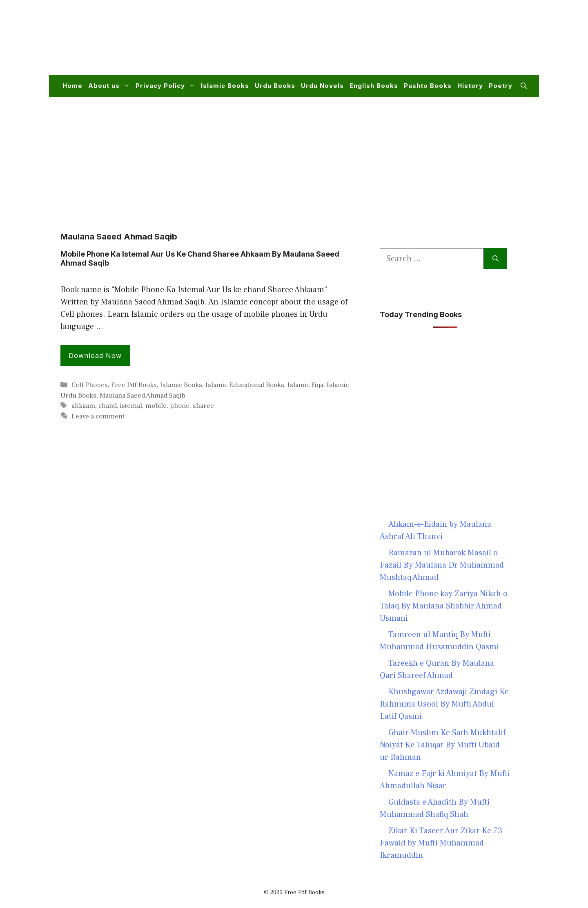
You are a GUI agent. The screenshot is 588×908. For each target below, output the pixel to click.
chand (108, 406)
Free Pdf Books (134, 385)
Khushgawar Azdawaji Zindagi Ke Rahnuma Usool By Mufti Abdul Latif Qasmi (444, 704)
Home (72, 86)
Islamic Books (225, 86)
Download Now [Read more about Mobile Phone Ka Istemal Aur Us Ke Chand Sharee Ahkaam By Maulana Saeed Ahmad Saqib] (95, 356)
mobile (156, 406)
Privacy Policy (167, 86)
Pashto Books (428, 86)
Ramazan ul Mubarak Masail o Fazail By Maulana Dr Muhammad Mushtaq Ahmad (442, 565)
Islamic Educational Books (245, 385)
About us (110, 86)
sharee (203, 406)
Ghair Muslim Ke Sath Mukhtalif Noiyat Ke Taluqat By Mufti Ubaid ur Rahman (443, 745)
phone (180, 406)
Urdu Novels (322, 86)
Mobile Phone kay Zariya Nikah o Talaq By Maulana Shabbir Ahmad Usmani (444, 606)
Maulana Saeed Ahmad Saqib (143, 396)
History (470, 86)
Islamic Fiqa (305, 385)
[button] (524, 86)
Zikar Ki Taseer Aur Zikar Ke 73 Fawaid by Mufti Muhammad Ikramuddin (441, 843)
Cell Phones (90, 385)
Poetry (501, 86)
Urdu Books (275, 86)
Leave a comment (98, 416)
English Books (374, 86)
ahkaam (83, 406)
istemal (131, 406)
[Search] (496, 259)
